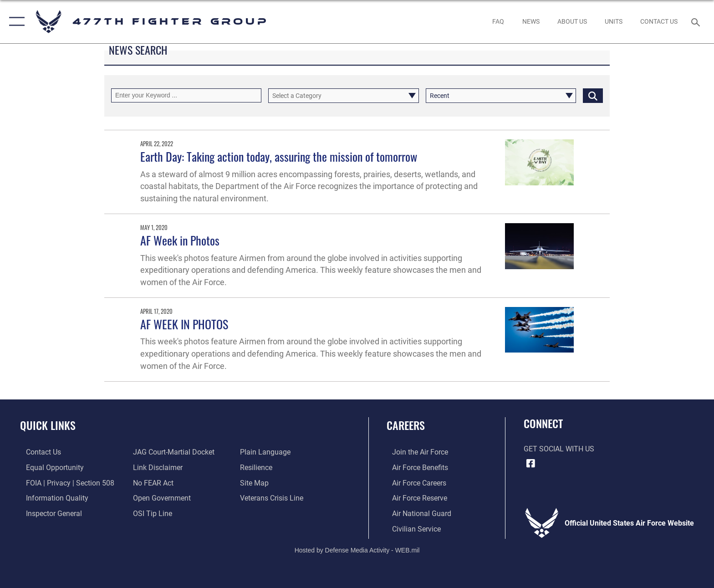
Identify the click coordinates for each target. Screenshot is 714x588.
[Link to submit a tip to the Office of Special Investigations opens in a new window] (151, 513)
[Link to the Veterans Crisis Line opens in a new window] (273, 498)
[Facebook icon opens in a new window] (530, 464)
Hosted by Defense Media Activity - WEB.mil (357, 549)
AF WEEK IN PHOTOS (184, 324)
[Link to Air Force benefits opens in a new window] (415, 468)
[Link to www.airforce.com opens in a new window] (415, 452)
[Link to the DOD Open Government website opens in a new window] (160, 498)
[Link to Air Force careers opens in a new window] (414, 483)
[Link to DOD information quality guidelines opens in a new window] (51, 498)
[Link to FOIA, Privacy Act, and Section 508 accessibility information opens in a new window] (64, 483)
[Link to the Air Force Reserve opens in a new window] (414, 498)
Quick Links (48, 425)
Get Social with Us (559, 449)
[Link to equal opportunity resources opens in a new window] (49, 468)
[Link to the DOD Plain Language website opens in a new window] (267, 452)
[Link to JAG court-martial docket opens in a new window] (172, 452)
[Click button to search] (593, 95)
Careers (406, 425)
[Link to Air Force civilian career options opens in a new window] (411, 528)
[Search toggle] (697, 22)
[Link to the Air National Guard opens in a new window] (416, 513)
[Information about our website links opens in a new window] (156, 468)
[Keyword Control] (186, 95)
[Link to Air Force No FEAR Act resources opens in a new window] (151, 483)
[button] (15, 22)
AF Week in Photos (180, 240)
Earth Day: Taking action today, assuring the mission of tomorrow (279, 156)
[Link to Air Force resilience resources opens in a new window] (258, 468)
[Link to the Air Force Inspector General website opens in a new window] (48, 513)
